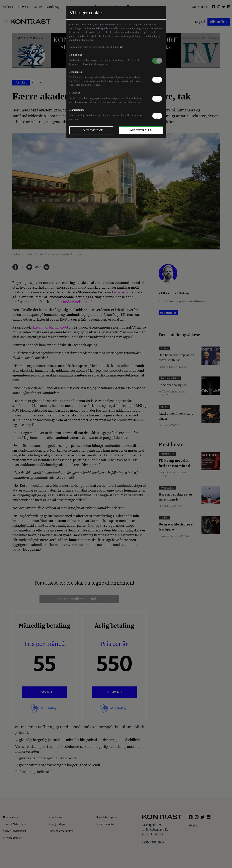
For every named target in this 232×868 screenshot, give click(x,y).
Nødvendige (76, 55)
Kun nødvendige (91, 130)
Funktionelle (76, 72)
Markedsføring (77, 110)
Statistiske (75, 93)
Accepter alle (141, 130)
